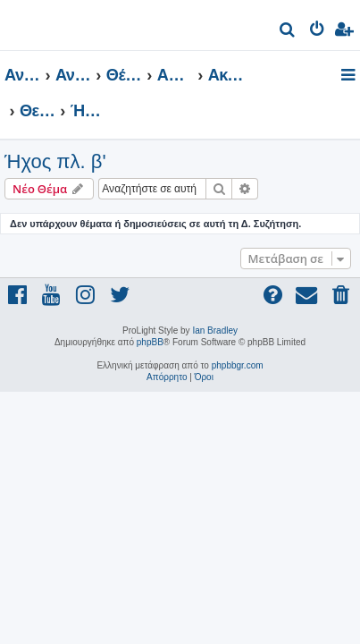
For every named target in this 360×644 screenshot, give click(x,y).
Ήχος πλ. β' (55, 161)
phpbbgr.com (238, 365)
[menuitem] (288, 32)
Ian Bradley (215, 330)
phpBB (150, 342)
